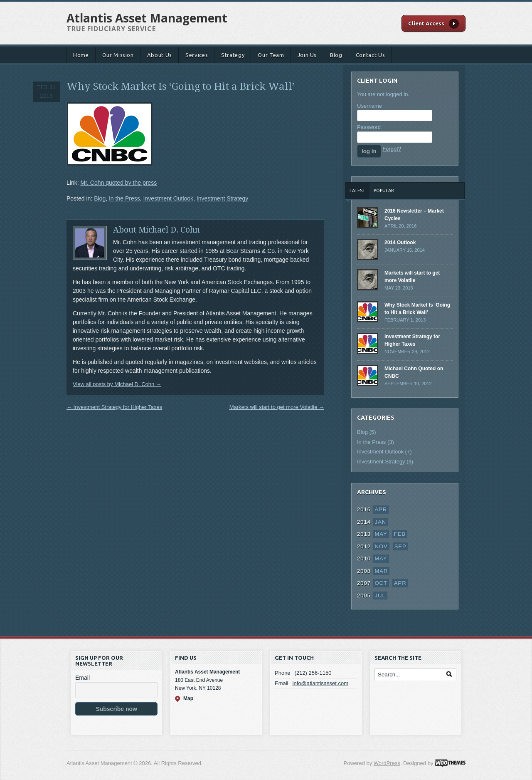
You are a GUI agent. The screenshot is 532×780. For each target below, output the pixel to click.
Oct (381, 583)
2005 (364, 596)
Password (369, 127)
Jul (380, 596)
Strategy (233, 55)
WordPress (387, 763)
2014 (364, 522)
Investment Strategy (223, 198)
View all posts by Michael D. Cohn (117, 384)
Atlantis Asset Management (147, 18)
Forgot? (392, 149)
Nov (381, 546)
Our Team (271, 55)
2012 (364, 546)
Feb (400, 534)
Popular (384, 191)
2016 (364, 509)
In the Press (124, 198)
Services (197, 55)
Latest (357, 191)
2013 (364, 534)
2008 (364, 571)
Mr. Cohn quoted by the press (118, 183)
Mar (382, 571)
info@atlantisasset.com (321, 683)
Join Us (307, 55)
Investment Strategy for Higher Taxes (114, 407)
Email (83, 678)
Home (81, 55)
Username (369, 106)
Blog (336, 55)
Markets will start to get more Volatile (277, 407)
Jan (381, 522)
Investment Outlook (168, 198)
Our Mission (118, 55)
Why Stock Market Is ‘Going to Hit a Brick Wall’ (180, 87)
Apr (381, 509)
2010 (364, 558)
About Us (160, 55)
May (381, 534)
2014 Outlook (400, 243)
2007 (364, 583)
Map (188, 698)
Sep (400, 546)
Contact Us (371, 55)
